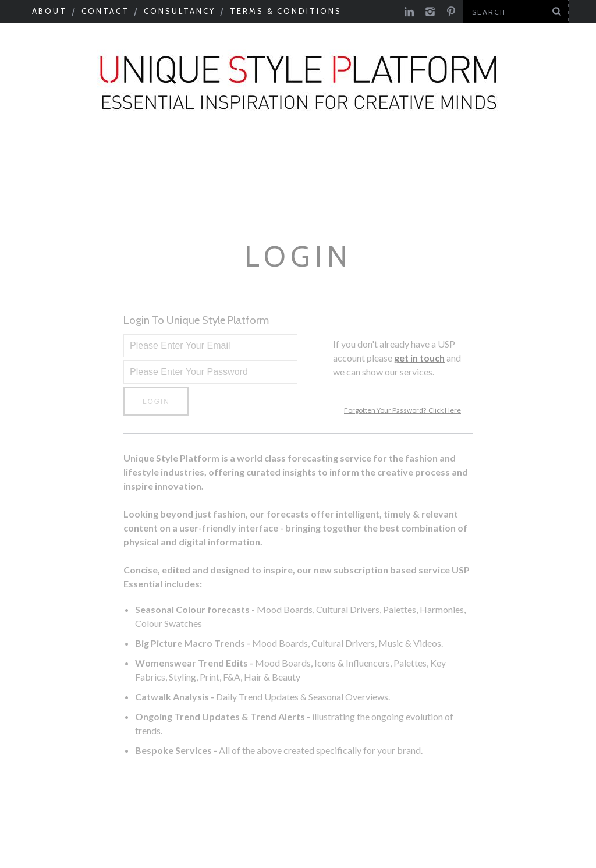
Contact (105, 11)
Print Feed (527, 192)
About (49, 11)
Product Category (215, 192)
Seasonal (41, 161)
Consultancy (180, 11)
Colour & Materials (220, 161)
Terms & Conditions (286, 11)
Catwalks (338, 161)
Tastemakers (432, 161)
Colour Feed (432, 192)
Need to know (540, 161)
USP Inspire (334, 192)
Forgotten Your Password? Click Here (402, 410)
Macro (113, 161)
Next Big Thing (85, 192)
